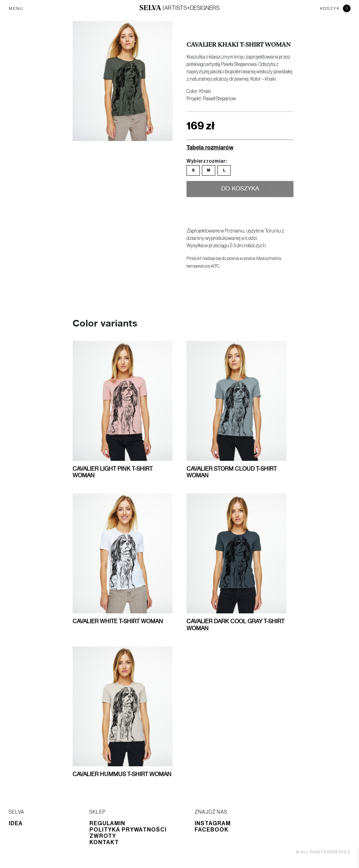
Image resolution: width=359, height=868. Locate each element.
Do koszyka (240, 189)
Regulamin (107, 823)
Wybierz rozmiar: (206, 161)
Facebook (212, 830)
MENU (16, 8)
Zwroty (103, 836)
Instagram (213, 823)
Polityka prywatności (128, 830)
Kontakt (104, 842)
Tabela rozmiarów (210, 147)
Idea (16, 823)
